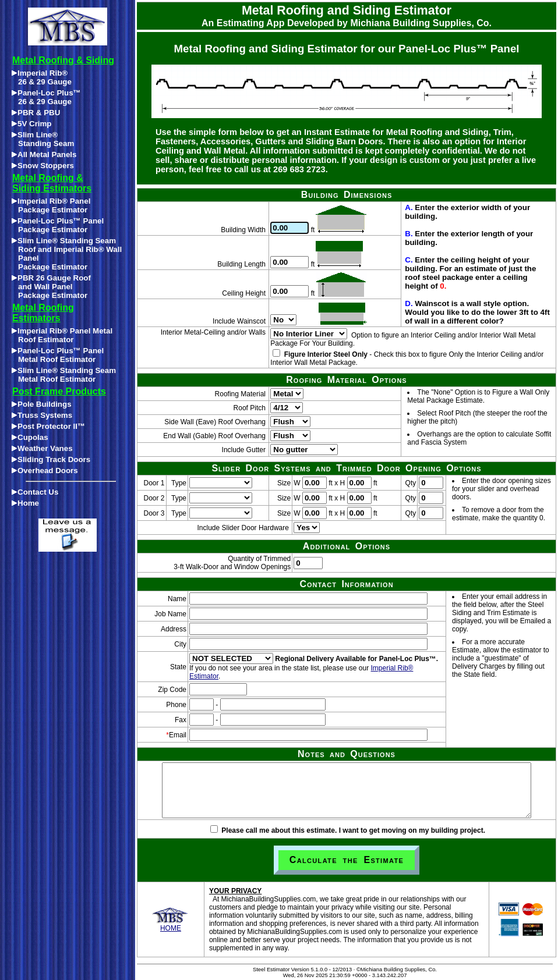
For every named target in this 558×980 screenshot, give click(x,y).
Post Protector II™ (48, 426)
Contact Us (35, 492)
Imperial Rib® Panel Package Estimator (51, 205)
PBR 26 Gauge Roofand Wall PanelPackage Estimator (51, 287)
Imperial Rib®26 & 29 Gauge (42, 77)
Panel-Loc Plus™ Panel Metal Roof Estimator (58, 355)
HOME (170, 925)
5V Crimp (32, 124)
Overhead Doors (45, 471)
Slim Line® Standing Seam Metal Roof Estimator (64, 375)
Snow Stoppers (43, 166)
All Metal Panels (44, 155)
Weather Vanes (42, 448)
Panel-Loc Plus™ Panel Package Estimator (58, 225)
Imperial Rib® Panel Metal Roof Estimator (62, 335)
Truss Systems (42, 415)
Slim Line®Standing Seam (43, 139)
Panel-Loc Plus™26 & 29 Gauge (46, 97)
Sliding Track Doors (51, 459)
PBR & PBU (36, 113)
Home (25, 503)
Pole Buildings (42, 404)
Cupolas (30, 437)
